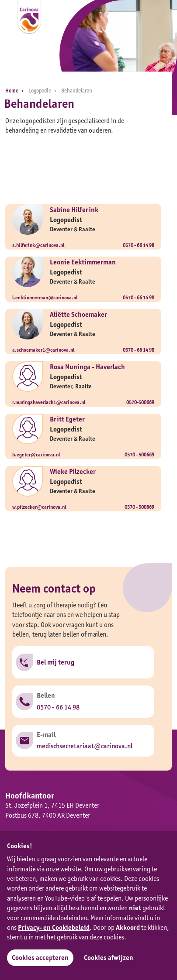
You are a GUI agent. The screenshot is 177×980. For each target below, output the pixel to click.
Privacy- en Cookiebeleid (54, 927)
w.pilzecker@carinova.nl (39, 507)
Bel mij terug (56, 662)
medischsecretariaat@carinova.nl (85, 746)
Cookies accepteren (40, 958)
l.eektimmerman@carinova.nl (45, 297)
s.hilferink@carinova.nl (38, 245)
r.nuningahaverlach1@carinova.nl (49, 402)
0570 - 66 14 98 (139, 245)
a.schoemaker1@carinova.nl (43, 350)
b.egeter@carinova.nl (36, 454)
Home (16, 91)
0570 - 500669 (139, 454)
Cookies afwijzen (109, 958)
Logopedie (44, 91)
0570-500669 (140, 402)
